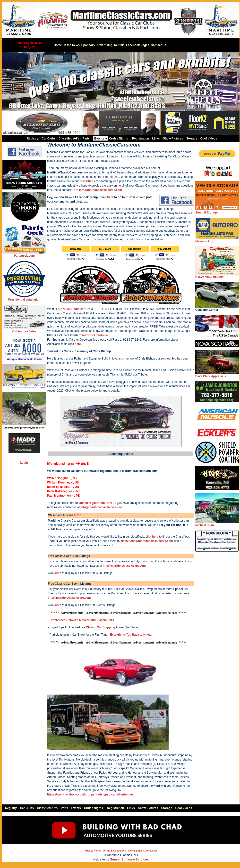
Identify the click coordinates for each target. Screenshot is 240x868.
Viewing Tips (135, 851)
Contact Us (159, 45)
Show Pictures (173, 139)
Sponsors (88, 45)
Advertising (104, 45)
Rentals (119, 45)
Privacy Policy (93, 851)
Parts (86, 139)
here (110, 197)
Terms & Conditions (114, 851)
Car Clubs (48, 139)
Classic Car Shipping (101, 627)
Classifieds (87, 181)
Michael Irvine (217, 524)
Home (58, 45)
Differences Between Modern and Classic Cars (82, 620)
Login (24, 463)
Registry (33, 139)
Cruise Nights (119, 139)
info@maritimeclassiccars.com (100, 190)
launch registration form (95, 503)
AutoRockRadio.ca (71, 309)
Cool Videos (209, 139)
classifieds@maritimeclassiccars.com (147, 541)
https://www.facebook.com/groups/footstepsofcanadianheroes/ (91, 794)
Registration (140, 139)
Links (156, 139)
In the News (72, 45)
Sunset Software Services (129, 859)
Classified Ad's (69, 139)
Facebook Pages (138, 45)
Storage (192, 139)
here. (78, 344)
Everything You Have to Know (131, 635)
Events (76, 808)
